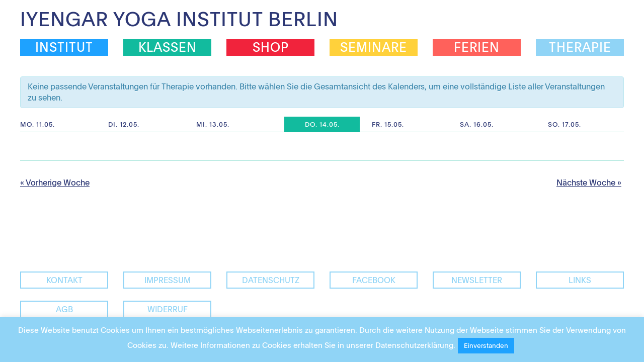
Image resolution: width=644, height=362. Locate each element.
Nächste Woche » (589, 183)
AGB (64, 309)
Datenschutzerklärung (414, 345)
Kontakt (64, 280)
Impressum (168, 280)
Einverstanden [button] (486, 345)
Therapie (580, 47)
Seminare (374, 47)
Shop (271, 47)
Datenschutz (271, 280)
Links (580, 280)
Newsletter (477, 280)
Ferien (477, 47)
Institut (64, 47)
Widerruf (168, 309)
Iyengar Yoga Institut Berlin (179, 18)
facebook (374, 280)
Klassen (168, 47)
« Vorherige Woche (55, 183)
